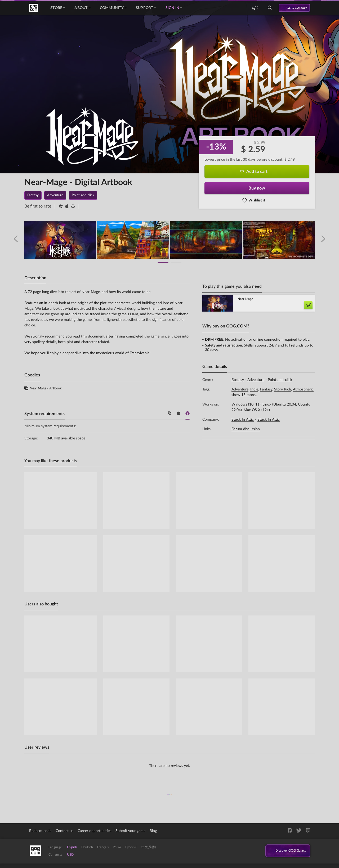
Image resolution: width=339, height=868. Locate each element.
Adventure (256, 380)
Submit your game (130, 831)
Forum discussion (246, 429)
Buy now (257, 188)
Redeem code (40, 831)
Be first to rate (38, 206)
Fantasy (238, 380)
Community (113, 8)
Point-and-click (280, 380)
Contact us (64, 831)
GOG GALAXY (297, 8)
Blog (153, 831)
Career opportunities (94, 831)
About (82, 8)
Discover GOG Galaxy (286, 851)
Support (146, 8)
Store (58, 8)
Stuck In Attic (243, 420)
